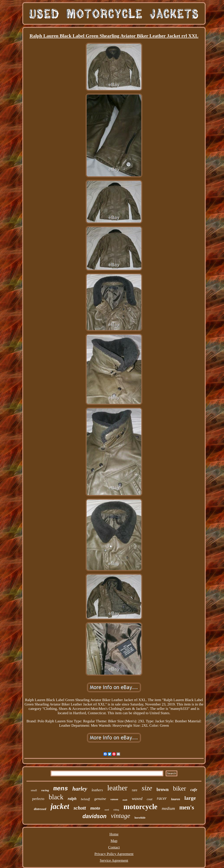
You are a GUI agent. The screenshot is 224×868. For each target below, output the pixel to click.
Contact (114, 847)
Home (114, 834)
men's (187, 807)
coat (150, 799)
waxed (137, 799)
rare (135, 790)
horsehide (140, 818)
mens (61, 789)
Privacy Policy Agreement (114, 854)
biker (180, 788)
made (125, 800)
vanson (114, 799)
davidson (94, 816)
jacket (60, 806)
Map (114, 841)
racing (45, 790)
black (56, 797)
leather (117, 788)
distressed (40, 809)
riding (116, 810)
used (107, 810)
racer (162, 798)
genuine (100, 799)
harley (80, 789)
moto (95, 808)
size (147, 788)
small (34, 790)
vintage (121, 816)
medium (168, 808)
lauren (176, 799)
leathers (97, 790)
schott (80, 808)
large (190, 798)
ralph (72, 799)
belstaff (85, 799)
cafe (194, 790)
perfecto (38, 799)
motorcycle (140, 807)
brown (163, 789)
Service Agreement (114, 860)
